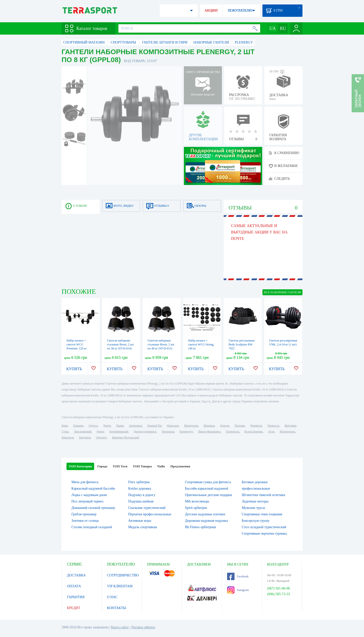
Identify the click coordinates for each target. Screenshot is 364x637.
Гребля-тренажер (84, 514)
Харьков (78, 426)
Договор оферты (143, 627)
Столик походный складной (92, 527)
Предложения (180, 466)
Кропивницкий (119, 432)
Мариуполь (191, 426)
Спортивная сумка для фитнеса (208, 482)
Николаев (173, 426)
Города (102, 466)
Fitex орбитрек (139, 482)
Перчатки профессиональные (150, 514)
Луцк (271, 432)
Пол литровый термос (88, 501)
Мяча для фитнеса (85, 482)
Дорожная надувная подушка (206, 521)
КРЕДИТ (74, 608)
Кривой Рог (155, 426)
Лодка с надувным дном (89, 495)
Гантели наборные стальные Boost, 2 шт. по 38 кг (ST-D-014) (121, 344)
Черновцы (168, 432)
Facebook (238, 576)
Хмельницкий (83, 432)
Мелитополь (288, 432)
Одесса (93, 426)
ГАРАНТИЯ (76, 597)
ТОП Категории (80, 466)
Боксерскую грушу (256, 521)
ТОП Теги (120, 466)
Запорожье (135, 426)
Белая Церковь (254, 432)
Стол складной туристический (264, 527)
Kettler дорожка (140, 489)
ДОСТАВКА (76, 575)
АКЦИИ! (211, 11)
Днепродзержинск (145, 432)
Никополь (68, 437)
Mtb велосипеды (197, 501)
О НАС (112, 597)
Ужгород (101, 437)
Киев (65, 426)
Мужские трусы (253, 508)
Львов (120, 426)
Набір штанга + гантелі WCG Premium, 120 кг (77, 344)
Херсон (225, 426)
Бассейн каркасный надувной (207, 489)
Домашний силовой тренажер (93, 508)
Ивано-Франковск (209, 432)
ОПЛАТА (74, 586)
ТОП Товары (142, 466)
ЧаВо (161, 466)
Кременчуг (186, 432)
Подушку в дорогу (142, 495)
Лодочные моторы (255, 501)
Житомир (290, 426)
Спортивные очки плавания (262, 514)
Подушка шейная (141, 501)
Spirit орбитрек (196, 508)
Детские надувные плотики (205, 514)
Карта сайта (120, 627)
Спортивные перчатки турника (264, 534)
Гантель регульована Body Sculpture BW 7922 (242, 344)
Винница (209, 426)
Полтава (240, 426)
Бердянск (85, 437)
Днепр (107, 426)
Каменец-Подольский (126, 437)
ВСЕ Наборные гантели (282, 292)
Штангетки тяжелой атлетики (263, 495)
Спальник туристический (147, 508)
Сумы (65, 432)
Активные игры (140, 521)
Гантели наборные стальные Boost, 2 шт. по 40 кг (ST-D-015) (161, 344)
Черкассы (273, 426)
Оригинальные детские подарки (209, 495)
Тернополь (233, 432)
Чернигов (256, 426)
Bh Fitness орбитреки (201, 527)
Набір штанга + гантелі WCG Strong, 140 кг (201, 344)
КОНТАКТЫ (117, 608)
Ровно (100, 432)
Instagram (238, 590)
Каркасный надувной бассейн (93, 489)
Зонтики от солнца (85, 521)
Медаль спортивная (143, 527)
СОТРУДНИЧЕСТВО (123, 575)
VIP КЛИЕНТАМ (120, 586)
